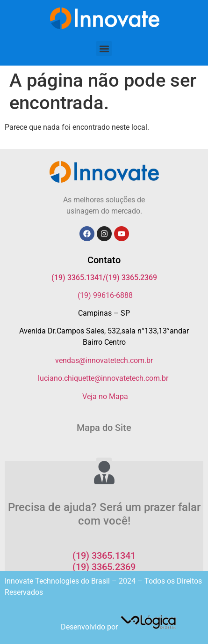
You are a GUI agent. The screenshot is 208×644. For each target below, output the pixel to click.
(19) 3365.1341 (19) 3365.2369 (104, 561)
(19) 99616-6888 (105, 295)
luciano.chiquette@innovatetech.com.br (103, 378)
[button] (104, 48)
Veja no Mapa (105, 396)
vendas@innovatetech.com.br (104, 360)
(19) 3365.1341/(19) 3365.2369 (104, 278)
